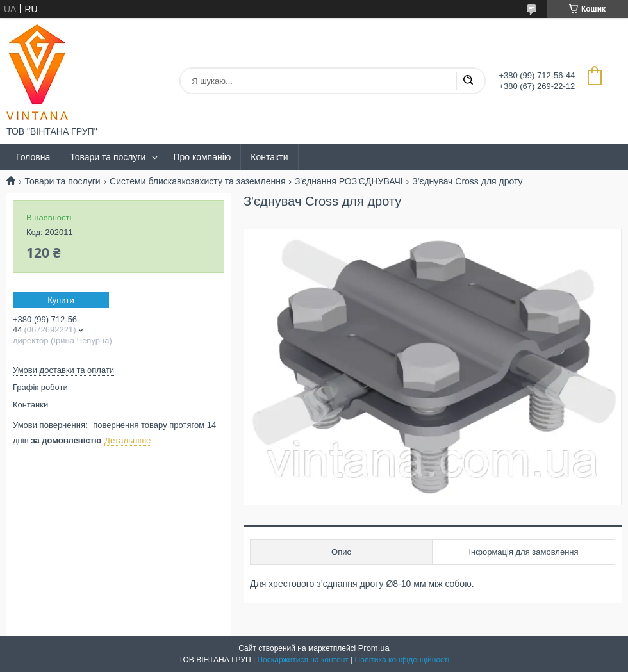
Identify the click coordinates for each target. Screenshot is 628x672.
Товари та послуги (108, 157)
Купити (61, 300)
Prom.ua (374, 648)
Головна (33, 157)
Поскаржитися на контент (302, 660)
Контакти (269, 157)
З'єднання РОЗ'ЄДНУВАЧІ (349, 181)
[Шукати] (468, 81)
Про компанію (202, 157)
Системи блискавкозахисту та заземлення (197, 181)
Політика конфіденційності (402, 660)
